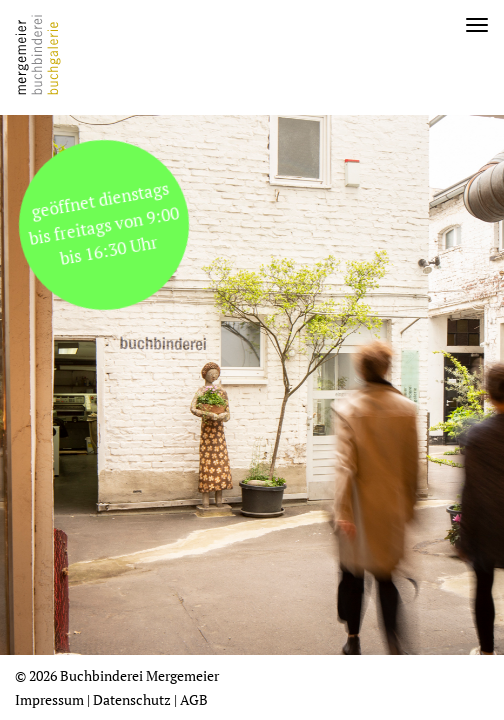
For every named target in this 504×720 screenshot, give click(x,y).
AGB (194, 699)
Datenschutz (132, 699)
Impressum (49, 699)
